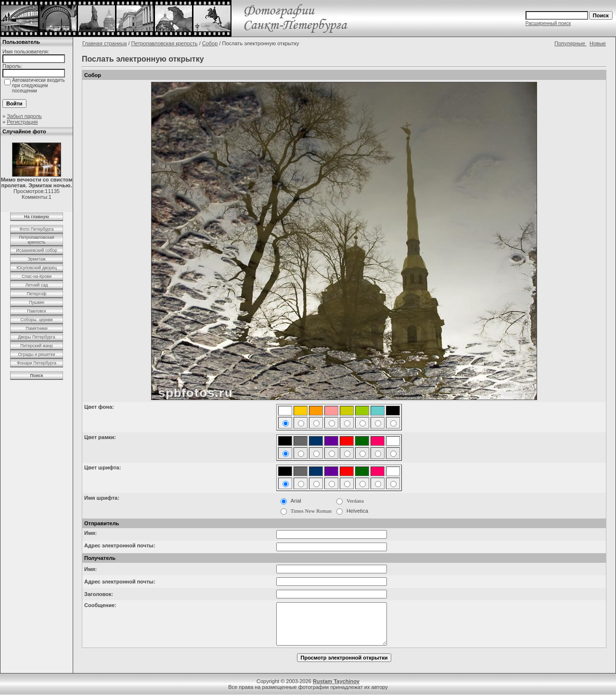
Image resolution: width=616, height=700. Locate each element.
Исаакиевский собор (36, 250)
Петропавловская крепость (36, 240)
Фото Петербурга (37, 229)
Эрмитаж (37, 259)
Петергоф (37, 294)
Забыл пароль (24, 116)
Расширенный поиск (548, 23)
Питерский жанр (37, 346)
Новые (598, 43)
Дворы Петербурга (36, 337)
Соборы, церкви (37, 320)
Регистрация (22, 122)
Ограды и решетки (36, 354)
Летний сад (36, 285)
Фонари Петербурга (37, 363)
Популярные (571, 43)
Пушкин (37, 302)
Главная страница (104, 43)
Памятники (37, 328)
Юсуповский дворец (37, 268)
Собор (210, 43)
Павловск (37, 311)
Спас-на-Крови (37, 276)
